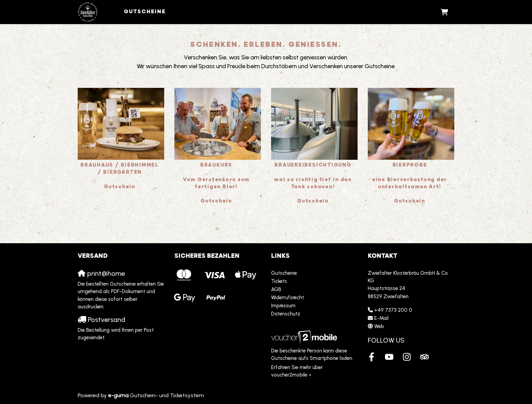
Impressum (283, 306)
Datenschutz (286, 314)
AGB (276, 289)
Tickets (279, 281)
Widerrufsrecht (288, 297)
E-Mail (381, 318)
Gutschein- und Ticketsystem (156, 395)
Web (379, 326)
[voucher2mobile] (305, 337)
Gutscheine (145, 12)
